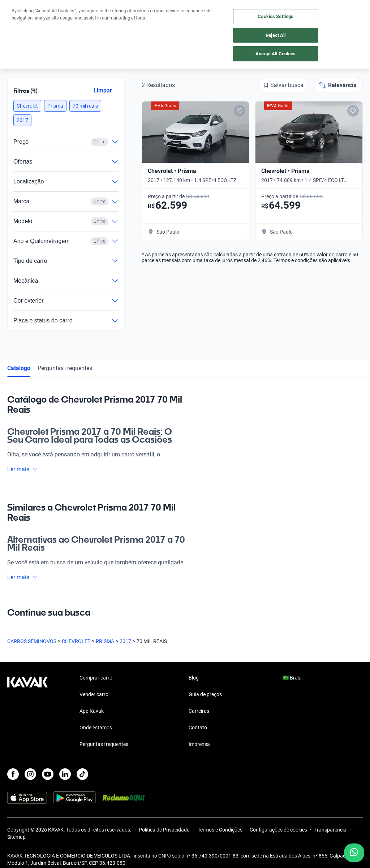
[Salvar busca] (283, 85)
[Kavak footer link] (27, 712)
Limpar (103, 90)
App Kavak (92, 711)
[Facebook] (13, 774)
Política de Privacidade (165, 830)
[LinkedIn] (65, 774)
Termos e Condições (220, 830)
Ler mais (23, 469)
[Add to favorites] (240, 111)
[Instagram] (30, 774)
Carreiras (199, 711)
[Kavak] (17, 10)
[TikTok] (82, 774)
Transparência (330, 830)
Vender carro (94, 694)
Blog (194, 678)
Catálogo (19, 368)
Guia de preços (205, 694)
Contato (198, 728)
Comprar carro (96, 678)
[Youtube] (48, 774)
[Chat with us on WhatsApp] (354, 853)
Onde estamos (96, 728)
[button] (27, 106)
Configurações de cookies (278, 830)
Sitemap (16, 837)
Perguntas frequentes (65, 368)
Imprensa (199, 744)
